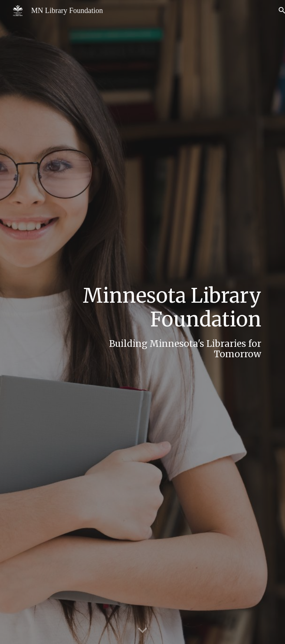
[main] (163, 322)
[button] (142, 631)
